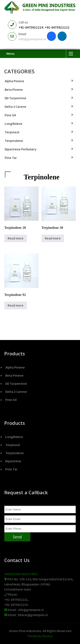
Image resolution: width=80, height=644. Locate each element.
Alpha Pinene (14, 81)
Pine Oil (10, 115)
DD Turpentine (15, 98)
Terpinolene (14, 141)
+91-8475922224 (31, 27)
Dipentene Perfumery (21, 149)
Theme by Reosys (40, 636)
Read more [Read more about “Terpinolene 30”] (53, 238)
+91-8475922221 (57, 27)
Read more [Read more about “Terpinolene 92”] (16, 305)
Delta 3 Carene (15, 107)
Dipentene (13, 461)
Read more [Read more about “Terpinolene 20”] (16, 238)
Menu (10, 54)
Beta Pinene (14, 90)
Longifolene (14, 124)
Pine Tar (11, 158)
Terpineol (12, 132)
